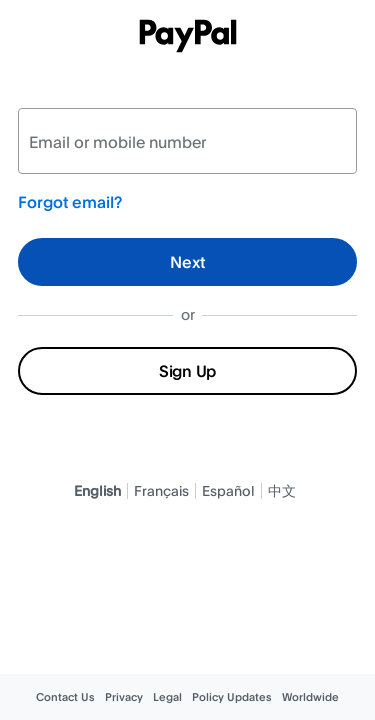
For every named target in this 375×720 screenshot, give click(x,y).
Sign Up (187, 371)
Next (187, 262)
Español (228, 490)
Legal (167, 697)
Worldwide (310, 697)
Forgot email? (70, 202)
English (97, 490)
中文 (282, 490)
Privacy (124, 697)
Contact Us (65, 697)
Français (161, 490)
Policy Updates (232, 697)
